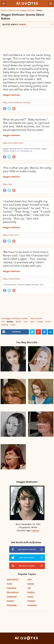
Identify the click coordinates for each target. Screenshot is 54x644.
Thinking (26, 102)
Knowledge (12, 605)
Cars (26, 321)
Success (31, 584)
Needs (17, 279)
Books (19, 321)
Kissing (5, 325)
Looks (11, 235)
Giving (40, 321)
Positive (10, 601)
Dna (10, 184)
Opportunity (18, 143)
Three (11, 279)
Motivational (13, 592)
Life (29, 588)
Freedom (31, 601)
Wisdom (31, 592)
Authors (12, 10)
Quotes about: (27, 24)
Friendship (12, 588)
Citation (35, 530)
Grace (48, 321)
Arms (17, 235)
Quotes (4, 10)
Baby (5, 102)
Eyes (32, 321)
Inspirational (13, 579)
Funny (10, 584)
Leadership (12, 596)
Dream (30, 596)
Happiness (32, 605)
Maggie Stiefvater (28, 10)
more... (14, 325)
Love (29, 579)
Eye (10, 143)
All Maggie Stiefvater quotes (15, 318)
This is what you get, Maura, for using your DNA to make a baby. (27, 169)
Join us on (27, 549)
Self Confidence (15, 102)
